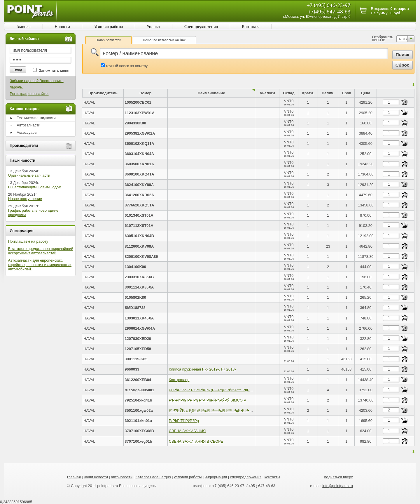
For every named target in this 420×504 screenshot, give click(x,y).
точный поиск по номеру (127, 66)
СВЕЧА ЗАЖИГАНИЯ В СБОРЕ (196, 441)
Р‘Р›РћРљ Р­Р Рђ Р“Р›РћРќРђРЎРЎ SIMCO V (208, 400)
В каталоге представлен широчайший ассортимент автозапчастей (41, 251)
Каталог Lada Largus (153, 477)
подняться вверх (338, 477)
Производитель (103, 93)
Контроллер (179, 380)
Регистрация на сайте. (29, 94)
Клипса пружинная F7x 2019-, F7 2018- (202, 369)
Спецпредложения (201, 27)
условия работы (188, 477)
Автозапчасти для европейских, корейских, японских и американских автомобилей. (40, 265)
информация (216, 477)
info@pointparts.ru (338, 486)
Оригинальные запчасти (29, 175)
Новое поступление (25, 199)
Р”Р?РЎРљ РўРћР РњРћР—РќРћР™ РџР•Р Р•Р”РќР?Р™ (218, 410)
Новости (62, 27)
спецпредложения (246, 477)
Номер (145, 93)
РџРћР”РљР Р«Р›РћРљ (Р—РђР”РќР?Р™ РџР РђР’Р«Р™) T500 (224, 390)
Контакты (251, 27)
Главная (24, 27)
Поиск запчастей (108, 40)
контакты (272, 477)
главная (74, 477)
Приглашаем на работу (28, 241)
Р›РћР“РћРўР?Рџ (184, 421)
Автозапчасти (28, 125)
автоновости (122, 477)
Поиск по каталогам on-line (164, 40)
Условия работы (109, 27)
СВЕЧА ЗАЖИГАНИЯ (187, 431)
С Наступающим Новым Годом (35, 187)
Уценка (153, 27)
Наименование (211, 93)
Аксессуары (27, 132)
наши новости (96, 477)
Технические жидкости (36, 118)
